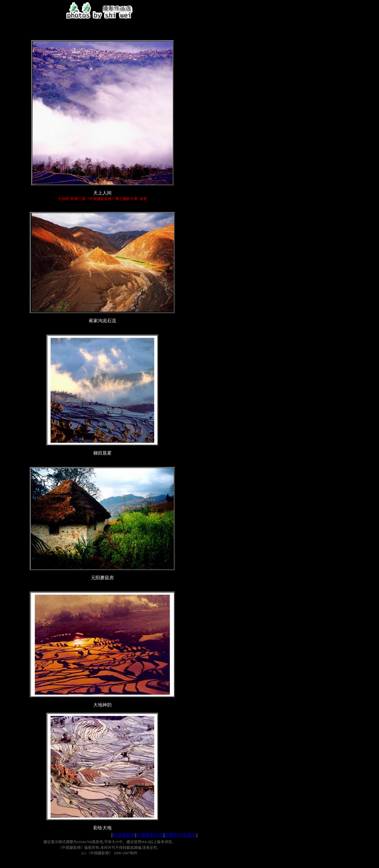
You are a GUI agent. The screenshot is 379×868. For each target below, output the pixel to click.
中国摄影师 (124, 835)
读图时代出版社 (180, 835)
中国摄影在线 (150, 835)
